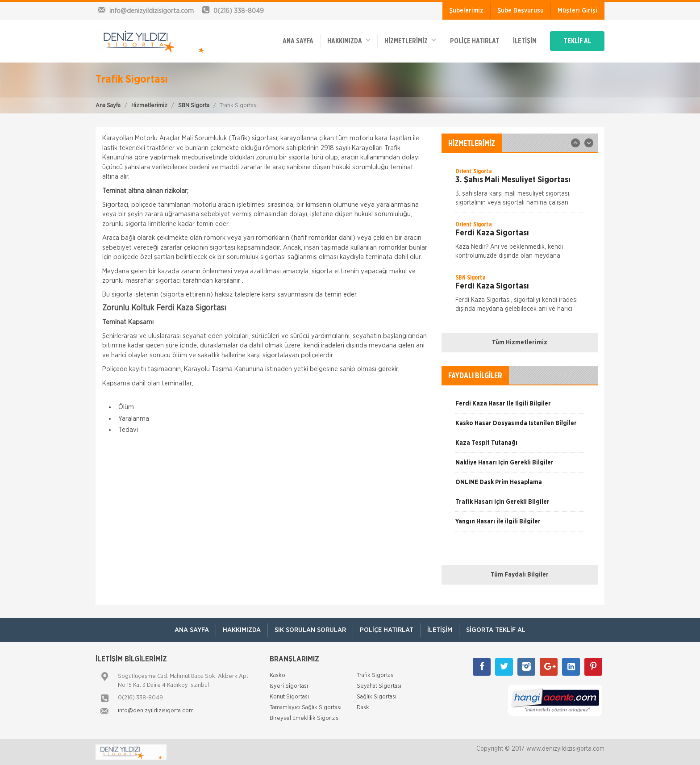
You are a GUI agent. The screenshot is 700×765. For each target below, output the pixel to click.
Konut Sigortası (289, 697)
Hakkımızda (349, 40)
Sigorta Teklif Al (496, 630)
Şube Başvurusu (521, 11)
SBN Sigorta (194, 106)
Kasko (277, 675)
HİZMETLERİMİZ (410, 40)
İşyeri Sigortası (289, 686)
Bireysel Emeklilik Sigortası (305, 718)
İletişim (525, 41)
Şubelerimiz (466, 11)
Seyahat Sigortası (379, 686)
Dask (363, 708)
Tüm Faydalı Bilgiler (520, 575)
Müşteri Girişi (577, 11)
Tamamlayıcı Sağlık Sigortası (306, 708)
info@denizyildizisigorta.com (156, 711)
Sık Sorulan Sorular (310, 630)
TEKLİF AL (577, 41)
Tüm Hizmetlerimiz (520, 343)
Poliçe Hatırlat (475, 41)
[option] (520, 190)
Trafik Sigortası (376, 675)
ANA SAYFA (298, 41)
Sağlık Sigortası (377, 697)
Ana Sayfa (108, 106)
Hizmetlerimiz (149, 106)
